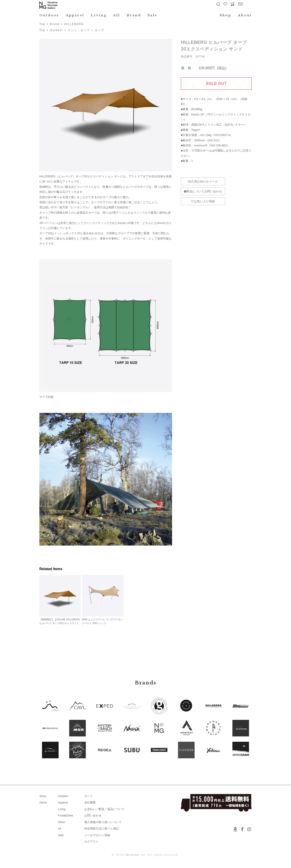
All (117, 15)
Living (99, 15)
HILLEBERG (74, 24)
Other (62, 822)
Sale (152, 15)
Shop (225, 15)
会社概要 (90, 802)
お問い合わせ (93, 815)
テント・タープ (79, 30)
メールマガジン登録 (97, 835)
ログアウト (91, 842)
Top (42, 24)
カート (89, 796)
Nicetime (133, 855)
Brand (134, 15)
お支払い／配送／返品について (104, 809)
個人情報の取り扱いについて (103, 822)
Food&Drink (66, 815)
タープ (99, 30)
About (245, 15)
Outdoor (49, 15)
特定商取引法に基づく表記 (101, 829)
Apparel (75, 15)
